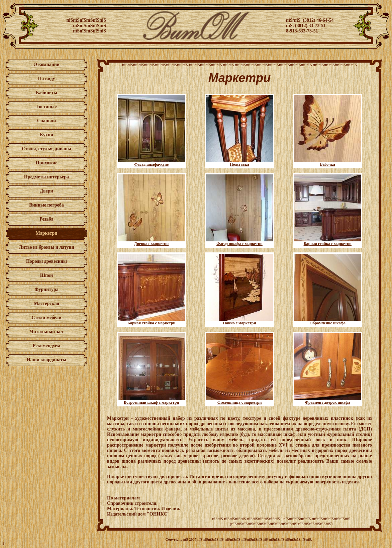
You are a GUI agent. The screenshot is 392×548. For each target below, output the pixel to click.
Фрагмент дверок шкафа (327, 401)
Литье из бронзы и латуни (46, 247)
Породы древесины (46, 261)
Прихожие (46, 163)
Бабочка (327, 163)
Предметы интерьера (46, 177)
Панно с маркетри (239, 321)
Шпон (47, 275)
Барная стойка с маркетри (327, 242)
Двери (46, 191)
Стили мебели (47, 318)
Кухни (46, 135)
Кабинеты (46, 93)
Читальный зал (47, 332)
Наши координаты (46, 360)
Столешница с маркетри (239, 401)
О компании (46, 64)
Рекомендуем (46, 346)
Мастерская (46, 303)
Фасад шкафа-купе (152, 163)
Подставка (239, 163)
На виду (46, 79)
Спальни (47, 121)
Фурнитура (46, 289)
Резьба (46, 219)
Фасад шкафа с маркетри (239, 242)
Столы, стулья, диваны (46, 149)
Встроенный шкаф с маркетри (152, 401)
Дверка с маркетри (152, 242)
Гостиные (46, 107)
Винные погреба (46, 205)
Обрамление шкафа (327, 321)
